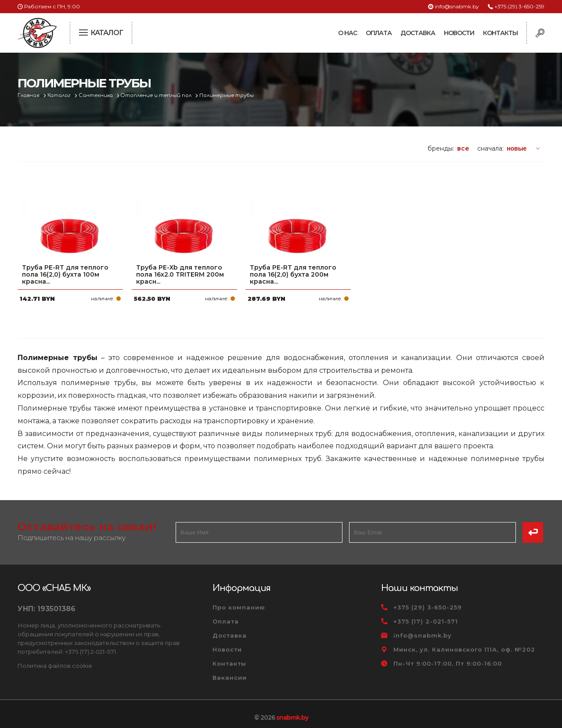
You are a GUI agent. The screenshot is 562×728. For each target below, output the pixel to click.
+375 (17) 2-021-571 (426, 614)
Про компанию (239, 600)
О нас (348, 33)
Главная (29, 96)
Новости (459, 33)
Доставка (418, 33)
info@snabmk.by (457, 6)
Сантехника (97, 96)
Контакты (500, 33)
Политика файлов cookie (55, 659)
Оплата (379, 33)
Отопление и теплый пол (157, 96)
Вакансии (230, 670)
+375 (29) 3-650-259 (519, 6)
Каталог (60, 96)
